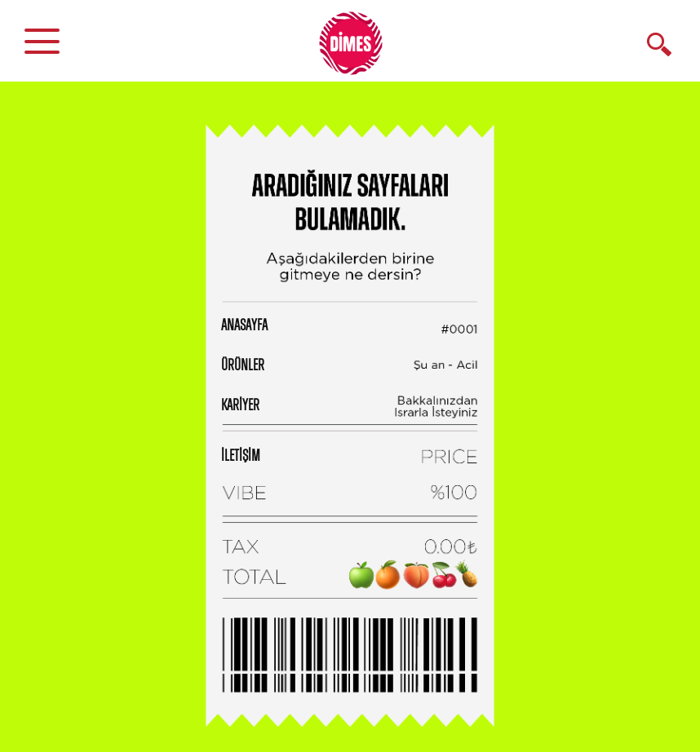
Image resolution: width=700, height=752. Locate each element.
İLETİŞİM (241, 456)
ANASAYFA (244, 325)
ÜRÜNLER (243, 365)
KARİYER (240, 405)
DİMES (360, 49)
